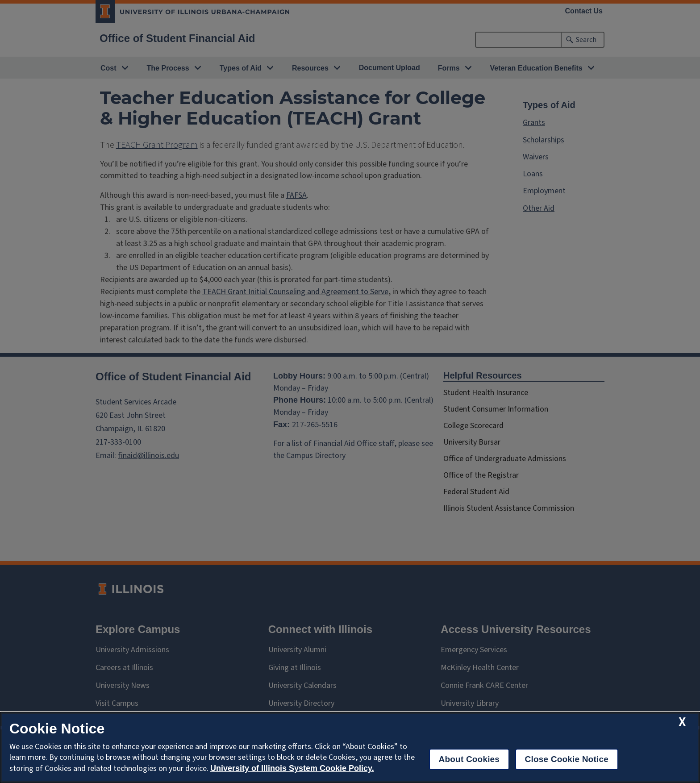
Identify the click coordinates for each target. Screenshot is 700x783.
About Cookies (469, 759)
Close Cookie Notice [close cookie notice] (567, 759)
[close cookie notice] (682, 722)
